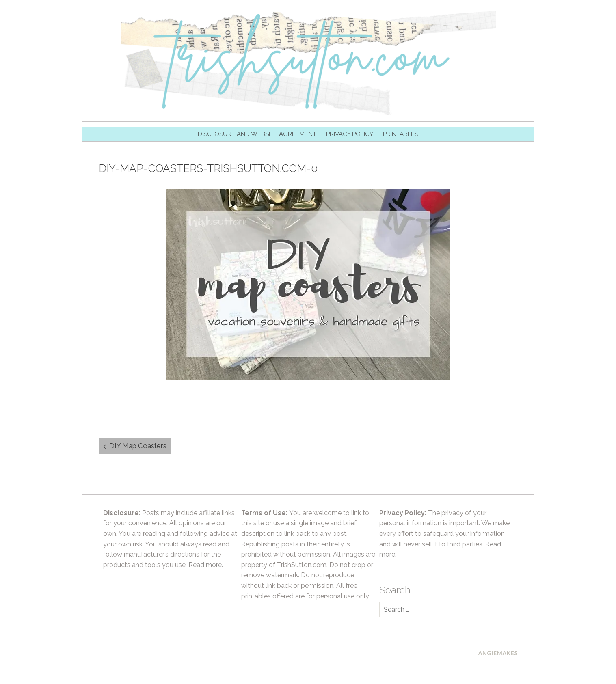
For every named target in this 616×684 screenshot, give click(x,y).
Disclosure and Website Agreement (257, 134)
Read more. (206, 565)
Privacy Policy (350, 134)
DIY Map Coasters (138, 446)
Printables (401, 134)
